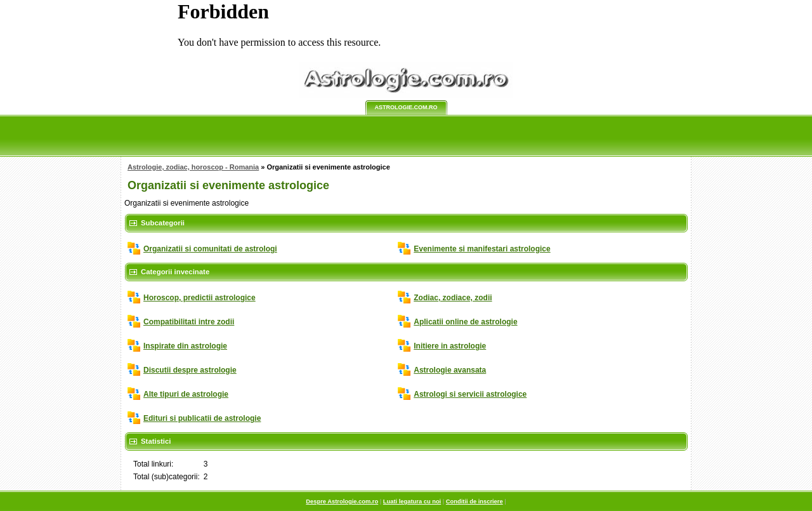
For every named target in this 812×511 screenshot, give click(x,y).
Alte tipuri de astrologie (186, 394)
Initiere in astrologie (450, 346)
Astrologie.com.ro (406, 107)
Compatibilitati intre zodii (189, 322)
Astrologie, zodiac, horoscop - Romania (193, 167)
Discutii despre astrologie (190, 370)
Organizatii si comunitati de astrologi (210, 249)
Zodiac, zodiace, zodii (453, 298)
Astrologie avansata (450, 370)
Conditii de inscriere (475, 501)
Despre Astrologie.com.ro (342, 501)
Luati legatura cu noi (412, 501)
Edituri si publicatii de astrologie (202, 418)
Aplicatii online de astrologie (465, 322)
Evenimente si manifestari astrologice (482, 249)
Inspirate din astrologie (185, 346)
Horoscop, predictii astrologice (200, 298)
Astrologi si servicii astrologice (470, 394)
